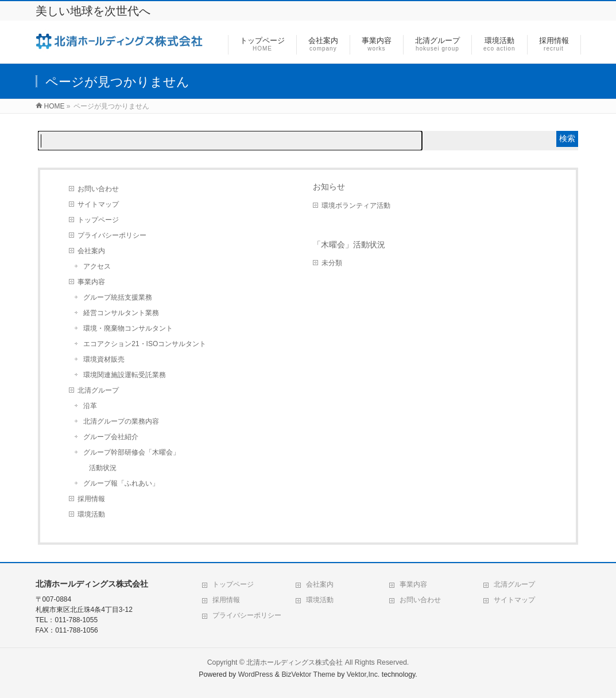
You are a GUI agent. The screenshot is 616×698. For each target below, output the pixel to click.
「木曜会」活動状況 (349, 245)
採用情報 (91, 499)
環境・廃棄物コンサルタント (128, 328)
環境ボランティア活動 (356, 205)
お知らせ (329, 187)
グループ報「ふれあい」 (121, 483)
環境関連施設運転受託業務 (125, 375)
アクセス (97, 266)
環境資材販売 (104, 359)
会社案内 (91, 251)
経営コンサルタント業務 (121, 313)
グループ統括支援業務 (118, 297)
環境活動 (91, 514)
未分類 (332, 263)
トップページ (98, 220)
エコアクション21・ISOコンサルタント (145, 344)
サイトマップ (98, 204)
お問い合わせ (98, 189)
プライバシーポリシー (112, 235)
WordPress (256, 674)
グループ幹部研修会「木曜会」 (131, 452)
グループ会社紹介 (111, 437)
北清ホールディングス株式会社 (295, 662)
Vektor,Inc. (363, 674)
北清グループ (98, 390)
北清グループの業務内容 (121, 421)
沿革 (90, 406)
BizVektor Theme (308, 674)
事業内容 (91, 282)
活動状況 (103, 468)
